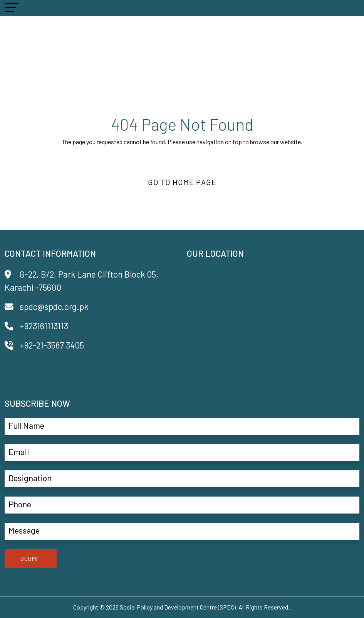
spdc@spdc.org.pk (46, 306)
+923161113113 (36, 326)
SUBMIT (31, 558)
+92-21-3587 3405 (44, 345)
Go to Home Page (182, 182)
